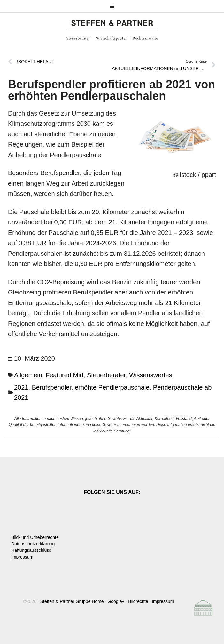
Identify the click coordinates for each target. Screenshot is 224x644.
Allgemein (28, 375)
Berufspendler (52, 387)
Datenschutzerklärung (33, 544)
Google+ (116, 601)
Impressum (22, 557)
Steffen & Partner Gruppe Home (72, 601)
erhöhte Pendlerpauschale (112, 387)
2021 (21, 387)
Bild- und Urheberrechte (35, 537)
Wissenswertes (151, 375)
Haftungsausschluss (31, 550)
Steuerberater (106, 375)
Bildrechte (138, 601)
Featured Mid (65, 375)
